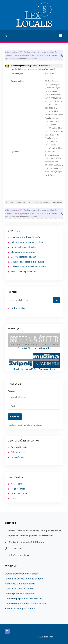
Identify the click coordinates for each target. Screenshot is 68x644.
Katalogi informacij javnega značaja (27, 242)
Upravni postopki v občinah (23, 257)
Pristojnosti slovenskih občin (24, 247)
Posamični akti (17, 457)
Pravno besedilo (42, 202)
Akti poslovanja (18, 452)
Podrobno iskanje (19, 308)
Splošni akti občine (19, 447)
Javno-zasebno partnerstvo (24, 272)
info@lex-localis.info (20, 555)
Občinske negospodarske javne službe (29, 267)
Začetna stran (12, 52)
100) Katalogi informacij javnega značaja (36, 52)
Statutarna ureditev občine (23, 252)
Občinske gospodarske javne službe (27, 262)
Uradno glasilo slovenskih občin (26, 237)
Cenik (14, 499)
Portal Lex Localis (19, 494)
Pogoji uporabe (18, 489)
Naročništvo (16, 484)
